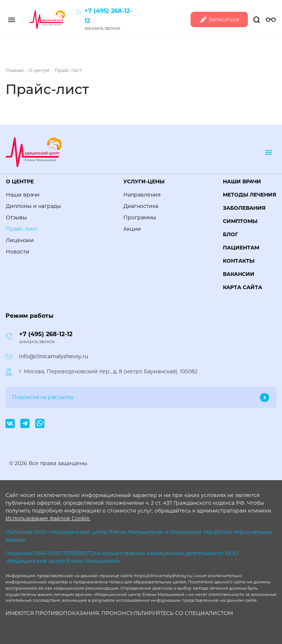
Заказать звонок (102, 28)
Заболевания (244, 208)
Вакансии (239, 274)
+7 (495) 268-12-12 (46, 334)
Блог (230, 234)
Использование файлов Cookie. (48, 518)
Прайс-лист (22, 229)
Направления (142, 195)
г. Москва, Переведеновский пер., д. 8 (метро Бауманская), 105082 (108, 371)
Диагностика (141, 206)
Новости (18, 252)
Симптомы (240, 221)
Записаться (219, 20)
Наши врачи (23, 195)
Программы (140, 217)
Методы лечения (250, 195)
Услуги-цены (144, 181)
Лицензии (20, 240)
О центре (20, 181)
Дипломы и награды (33, 206)
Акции (132, 229)
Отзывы (16, 217)
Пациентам (241, 248)
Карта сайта (243, 287)
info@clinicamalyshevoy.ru (54, 356)
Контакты (239, 261)
